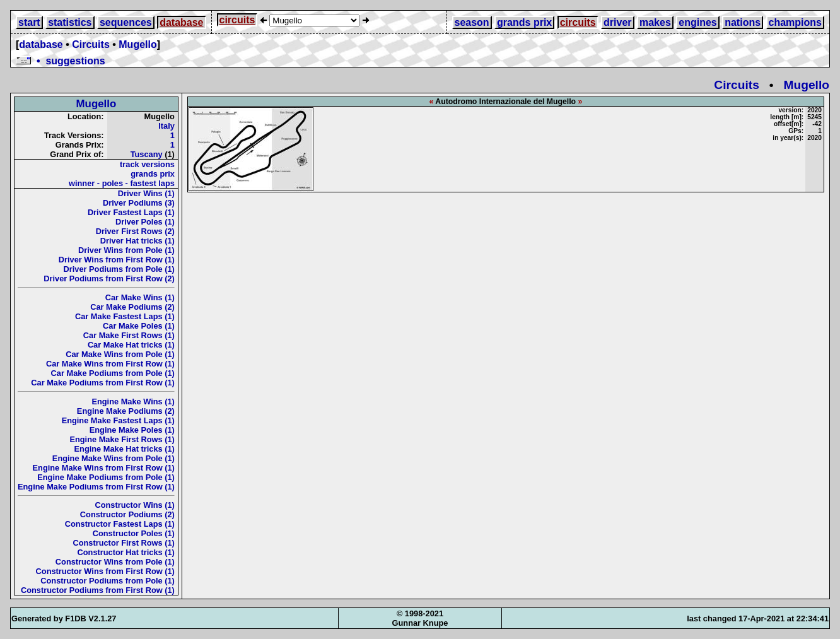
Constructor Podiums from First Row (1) (98, 590)
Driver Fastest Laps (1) (131, 212)
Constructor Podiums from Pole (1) (108, 581)
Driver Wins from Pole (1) (126, 250)
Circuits (91, 44)
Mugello (137, 44)
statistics (70, 22)
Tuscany (147, 154)
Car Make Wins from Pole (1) (120, 354)
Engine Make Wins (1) (133, 402)
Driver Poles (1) (145, 222)
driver (617, 22)
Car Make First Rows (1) (129, 335)
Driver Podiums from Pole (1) (119, 269)
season (472, 22)
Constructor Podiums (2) (127, 514)
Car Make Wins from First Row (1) (110, 364)
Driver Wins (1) (146, 193)
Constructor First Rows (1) (123, 543)
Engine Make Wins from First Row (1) (104, 468)
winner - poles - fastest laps (122, 183)
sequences (126, 22)
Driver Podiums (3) (139, 203)
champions (795, 22)
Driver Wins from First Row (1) (117, 260)
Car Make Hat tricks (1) (131, 345)
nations (743, 22)
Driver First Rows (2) (135, 231)
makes (655, 22)
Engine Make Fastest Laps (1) (118, 420)
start (29, 22)
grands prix (524, 22)
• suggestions (61, 61)
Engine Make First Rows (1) (122, 439)
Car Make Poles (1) (139, 326)
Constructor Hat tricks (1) (126, 552)
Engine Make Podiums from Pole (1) (106, 477)
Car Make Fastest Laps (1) (125, 316)
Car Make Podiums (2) (132, 307)
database (181, 22)
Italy (166, 126)
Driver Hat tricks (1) (137, 241)
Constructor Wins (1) (134, 505)
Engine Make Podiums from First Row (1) (96, 487)
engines (697, 22)
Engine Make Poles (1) (132, 430)
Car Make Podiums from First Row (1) (103, 383)
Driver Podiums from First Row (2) (109, 278)
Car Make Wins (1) (140, 297)
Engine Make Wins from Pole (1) (114, 458)
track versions (147, 164)
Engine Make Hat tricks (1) (125, 449)
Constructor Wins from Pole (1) (115, 562)
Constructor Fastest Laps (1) (120, 524)
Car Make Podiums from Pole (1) (113, 373)
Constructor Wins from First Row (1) (105, 571)
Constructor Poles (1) (134, 533)
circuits (237, 20)
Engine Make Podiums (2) (126, 411)
